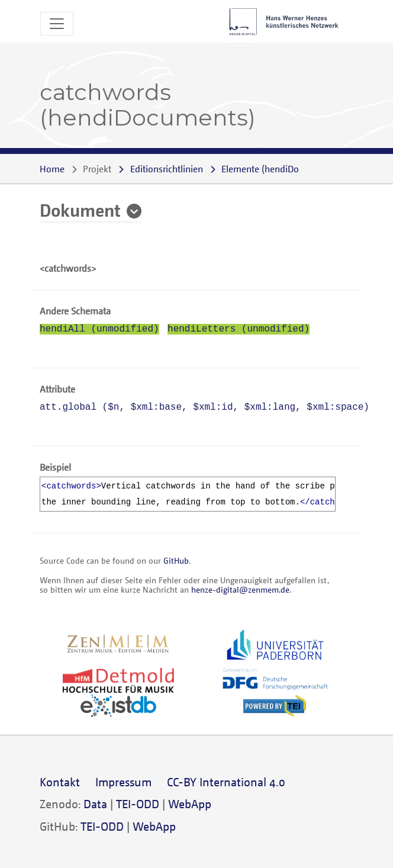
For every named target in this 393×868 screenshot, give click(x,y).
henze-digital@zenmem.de (240, 589)
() (279, 169)
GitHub (176, 560)
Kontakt (60, 782)
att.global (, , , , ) (204, 407)
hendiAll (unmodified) (99, 329)
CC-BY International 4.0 (226, 782)
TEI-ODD (138, 804)
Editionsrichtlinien (167, 169)
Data (95, 804)
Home (52, 169)
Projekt (97, 169)
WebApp (190, 804)
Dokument (80, 210)
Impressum (123, 782)
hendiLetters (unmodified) (239, 329)
